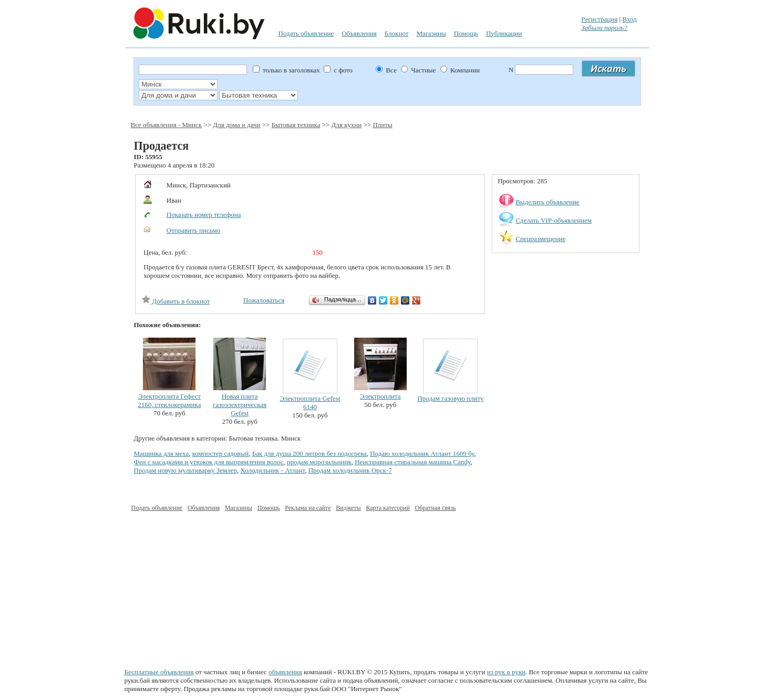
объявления (285, 672)
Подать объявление (306, 33)
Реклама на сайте (308, 508)
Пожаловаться (264, 300)
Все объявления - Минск (167, 125)
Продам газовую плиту (450, 398)
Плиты (382, 125)
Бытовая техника (296, 125)
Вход (629, 19)
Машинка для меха (162, 453)
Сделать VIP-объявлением (554, 220)
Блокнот (397, 33)
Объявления (359, 33)
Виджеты (348, 508)
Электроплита (380, 396)
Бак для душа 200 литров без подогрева (309, 453)
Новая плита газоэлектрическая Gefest (240, 405)
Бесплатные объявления (159, 672)
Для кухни (347, 125)
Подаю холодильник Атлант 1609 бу (422, 453)
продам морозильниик (319, 462)
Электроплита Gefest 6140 (310, 403)
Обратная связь (436, 508)
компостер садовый (221, 453)
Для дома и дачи (236, 125)
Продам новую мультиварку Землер (186, 470)
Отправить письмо (194, 230)
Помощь (466, 33)
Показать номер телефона (204, 215)
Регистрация (599, 19)
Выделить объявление (548, 202)
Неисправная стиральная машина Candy (412, 462)
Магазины (431, 33)
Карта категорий (388, 508)
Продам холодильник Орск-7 (350, 470)
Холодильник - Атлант (273, 470)
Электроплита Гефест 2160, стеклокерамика (169, 400)
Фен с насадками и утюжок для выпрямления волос (209, 462)
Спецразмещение (540, 239)
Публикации (504, 33)
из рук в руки (506, 672)
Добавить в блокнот (176, 301)
